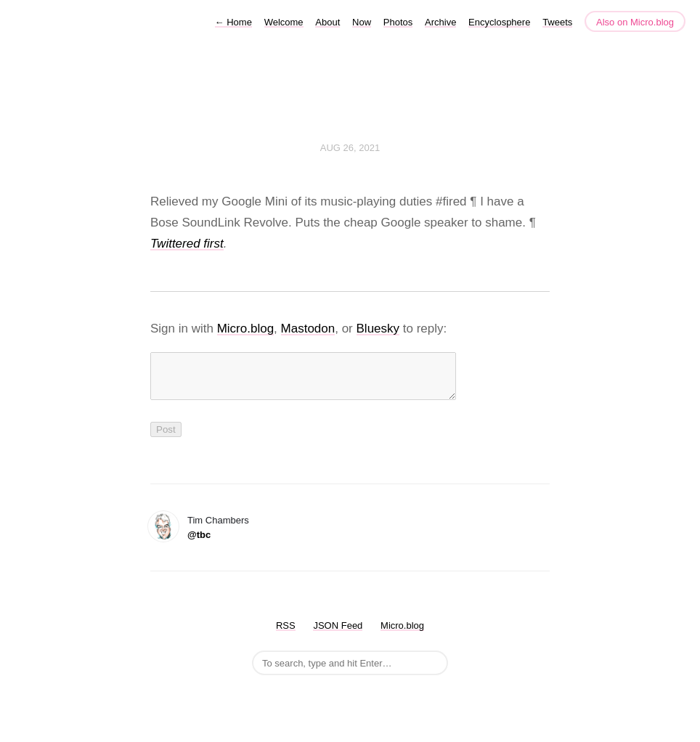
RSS (286, 634)
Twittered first (187, 244)
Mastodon (308, 329)
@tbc (199, 543)
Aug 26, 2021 (350, 148)
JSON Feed (338, 634)
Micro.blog (245, 329)
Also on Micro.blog (635, 22)
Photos (398, 22)
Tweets (557, 22)
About (327, 22)
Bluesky (378, 329)
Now (362, 22)
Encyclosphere (499, 22)
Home (233, 22)
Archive (440, 22)
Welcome (284, 22)
